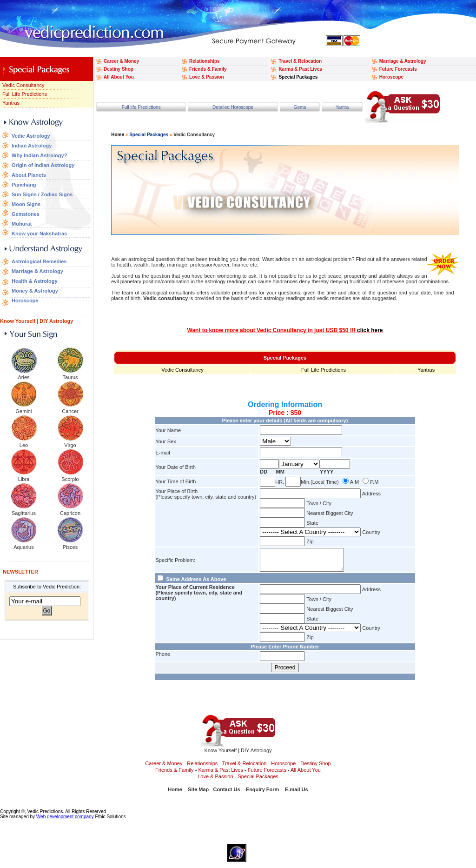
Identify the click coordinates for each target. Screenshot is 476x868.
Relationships (205, 61)
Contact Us (227, 794)
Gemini (24, 411)
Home (118, 135)
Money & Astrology (35, 291)
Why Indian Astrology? (39, 155)
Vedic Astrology (31, 136)
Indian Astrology (32, 146)
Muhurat (22, 224)
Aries (23, 377)
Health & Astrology (35, 281)
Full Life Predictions (25, 94)
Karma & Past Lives (300, 69)
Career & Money (121, 61)
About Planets (29, 175)
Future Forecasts (398, 69)
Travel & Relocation (300, 61)
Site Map (198, 794)
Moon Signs (26, 204)
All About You (119, 77)
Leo (24, 445)
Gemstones (26, 214)
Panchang (24, 185)
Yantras (11, 103)
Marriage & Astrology (403, 61)
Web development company (65, 821)
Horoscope (391, 77)
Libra (24, 479)
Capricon (70, 513)
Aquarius (23, 547)
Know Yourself (18, 321)
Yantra (342, 107)
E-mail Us (297, 794)
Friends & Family (208, 69)
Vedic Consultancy (23, 85)
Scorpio (70, 479)
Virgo (70, 445)
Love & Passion (206, 77)
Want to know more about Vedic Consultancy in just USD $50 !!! (285, 330)
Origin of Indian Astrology (43, 165)
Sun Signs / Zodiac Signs (42, 194)
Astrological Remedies (39, 261)
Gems (300, 107)
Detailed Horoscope (233, 107)
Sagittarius (24, 513)
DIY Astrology (56, 321)
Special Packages (298, 77)
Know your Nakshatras (39, 234)
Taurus (70, 377)
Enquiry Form (263, 794)
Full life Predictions (141, 107)
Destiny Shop (119, 69)
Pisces (70, 547)
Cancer (70, 411)
